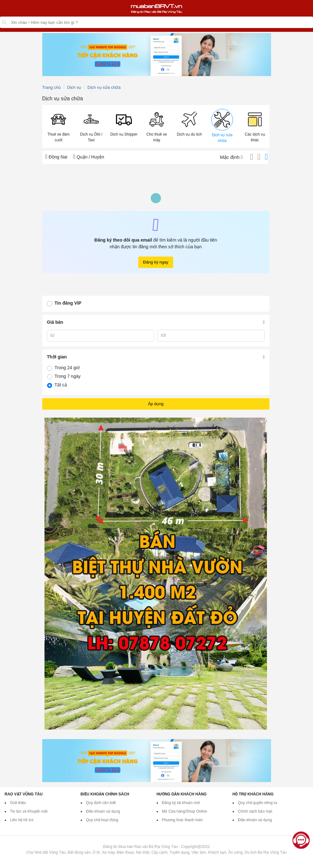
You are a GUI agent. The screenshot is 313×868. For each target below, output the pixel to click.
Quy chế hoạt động (102, 820)
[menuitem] (59, 127)
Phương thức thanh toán (182, 820)
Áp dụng (156, 404)
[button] (59, 126)
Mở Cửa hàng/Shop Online (185, 811)
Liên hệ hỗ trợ (22, 820)
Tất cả (61, 385)
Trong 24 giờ (67, 368)
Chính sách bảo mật (255, 811)
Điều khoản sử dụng (103, 811)
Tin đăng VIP (68, 303)
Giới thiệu (18, 803)
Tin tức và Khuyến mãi (29, 811)
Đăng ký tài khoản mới (181, 803)
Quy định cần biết (101, 803)
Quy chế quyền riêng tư (258, 803)
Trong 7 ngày (68, 376)
